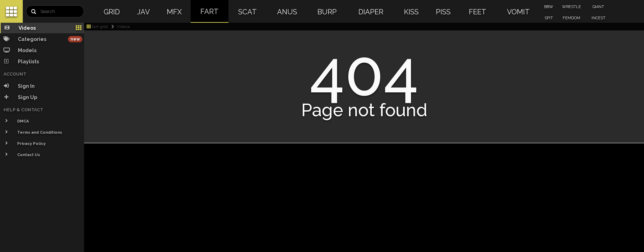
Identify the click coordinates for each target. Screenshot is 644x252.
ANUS (287, 12)
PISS (443, 12)
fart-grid (97, 27)
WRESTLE (571, 7)
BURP (327, 12)
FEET (478, 12)
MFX (174, 12)
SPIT (549, 18)
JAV (143, 12)
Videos (119, 27)
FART (210, 12)
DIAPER (371, 12)
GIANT (598, 7)
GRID (112, 12)
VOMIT (518, 12)
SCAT (248, 12)
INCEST (598, 18)
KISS (411, 12)
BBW (549, 7)
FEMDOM (571, 18)
